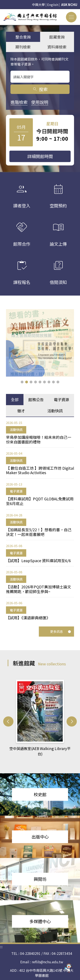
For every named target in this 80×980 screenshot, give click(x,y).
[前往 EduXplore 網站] (68, 968)
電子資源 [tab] (61, 399)
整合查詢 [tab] (23, 37)
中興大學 (38, 5)
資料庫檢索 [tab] (57, 47)
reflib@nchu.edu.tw (47, 962)
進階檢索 (19, 102)
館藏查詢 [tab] (57, 37)
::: (1, 12)
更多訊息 (61, 631)
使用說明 (40, 102)
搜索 (40, 89)
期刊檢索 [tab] (23, 47)
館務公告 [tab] (36, 399)
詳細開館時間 (40, 156)
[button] (22, 382)
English (53, 5)
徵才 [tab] (21, 411)
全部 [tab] (15, 399)
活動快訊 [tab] (55, 411)
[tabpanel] (40, 520)
